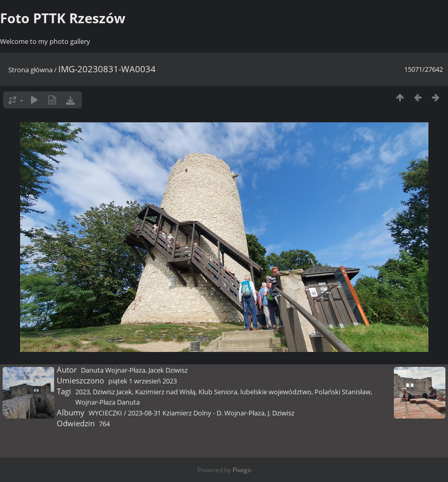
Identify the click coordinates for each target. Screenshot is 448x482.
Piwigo (242, 470)
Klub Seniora (218, 392)
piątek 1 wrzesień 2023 (143, 381)
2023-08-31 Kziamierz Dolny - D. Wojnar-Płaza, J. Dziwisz (211, 413)
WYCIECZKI (105, 413)
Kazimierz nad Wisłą (165, 392)
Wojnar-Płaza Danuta (107, 402)
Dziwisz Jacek (112, 392)
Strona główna (30, 70)
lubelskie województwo (276, 392)
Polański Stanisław (343, 392)
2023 (82, 392)
